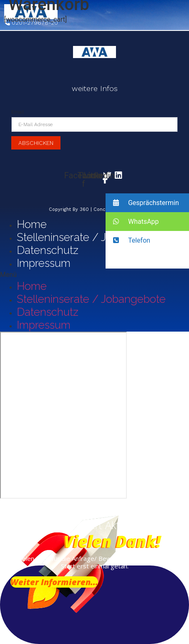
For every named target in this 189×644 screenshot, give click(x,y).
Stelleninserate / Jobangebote (91, 237)
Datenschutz (48, 250)
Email (18, 112)
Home (32, 224)
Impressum (44, 263)
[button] (94, 275)
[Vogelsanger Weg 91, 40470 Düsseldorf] (63, 415)
